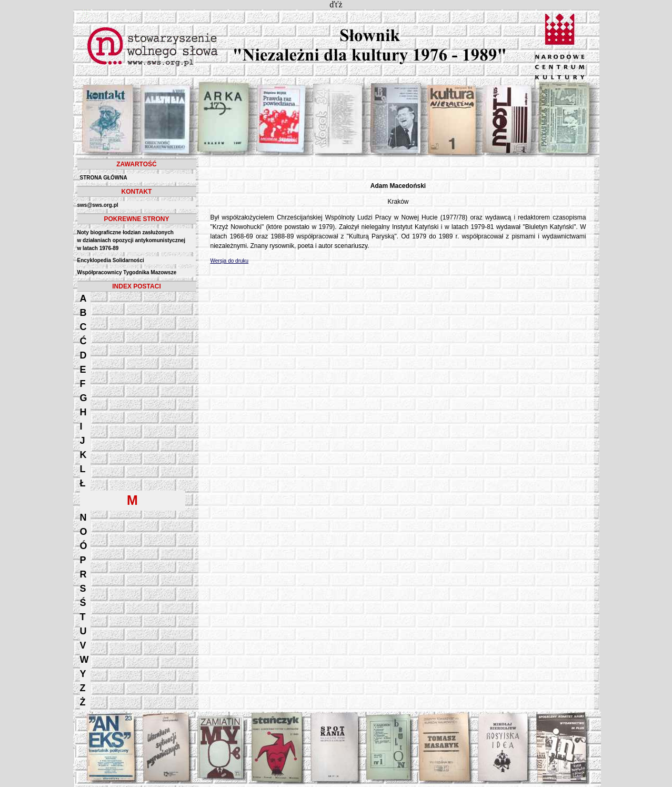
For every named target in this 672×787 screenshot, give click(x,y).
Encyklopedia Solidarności (111, 260)
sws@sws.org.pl (98, 205)
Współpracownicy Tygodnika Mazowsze (127, 272)
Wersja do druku (230, 261)
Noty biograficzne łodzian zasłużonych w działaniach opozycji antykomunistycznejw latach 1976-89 (132, 240)
